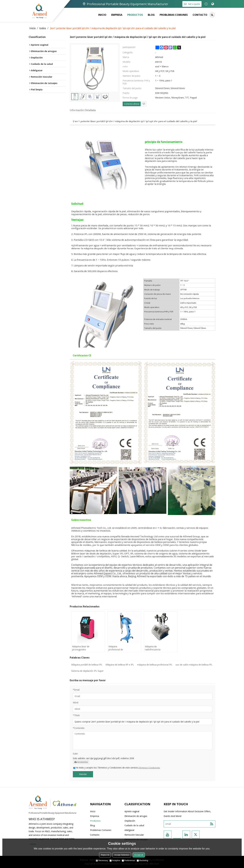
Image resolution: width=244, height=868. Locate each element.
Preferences (129, 860)
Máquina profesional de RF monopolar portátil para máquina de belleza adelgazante (116, 648)
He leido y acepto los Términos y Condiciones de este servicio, (117, 768)
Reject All (105, 855)
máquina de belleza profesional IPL (155, 665)
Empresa (117, 15)
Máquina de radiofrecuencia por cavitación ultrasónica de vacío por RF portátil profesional (153, 648)
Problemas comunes (174, 15)
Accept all (139, 855)
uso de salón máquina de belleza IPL (194, 665)
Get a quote (194, 4)
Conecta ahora (132, 104)
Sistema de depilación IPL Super (87, 671)
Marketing (142, 860)
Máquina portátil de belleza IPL (87, 665)
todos (43, 28)
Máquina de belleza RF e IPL (120, 665)
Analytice (115, 860)
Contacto (200, 15)
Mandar (83, 774)
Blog (151, 15)
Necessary (102, 860)
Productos (135, 15)
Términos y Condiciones (149, 768)
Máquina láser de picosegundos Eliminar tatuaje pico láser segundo (81, 648)
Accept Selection (122, 855)
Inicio (102, 15)
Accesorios (81, 762)
